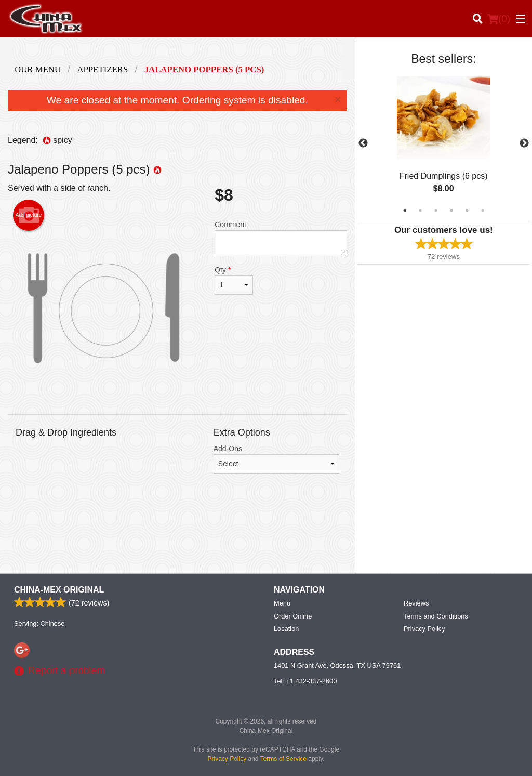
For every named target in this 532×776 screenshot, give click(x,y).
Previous (363, 143)
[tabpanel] (444, 143)
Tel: (305, 681)
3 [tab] (436, 211)
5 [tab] (467, 211)
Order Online (293, 616)
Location (286, 629)
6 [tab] (483, 211)
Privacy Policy (424, 629)
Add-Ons (276, 459)
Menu (282, 603)
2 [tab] (420, 211)
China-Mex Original (59, 590)
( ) (499, 19)
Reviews (416, 603)
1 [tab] (405, 211)
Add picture (29, 215)
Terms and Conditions (436, 616)
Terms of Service (283, 759)
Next (524, 143)
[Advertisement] (177, 531)
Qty (234, 280)
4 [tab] (451, 211)
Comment (281, 238)
